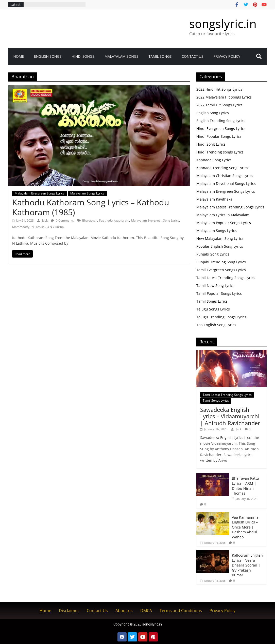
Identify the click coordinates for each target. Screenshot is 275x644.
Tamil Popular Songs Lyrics (219, 293)
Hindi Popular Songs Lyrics (219, 136)
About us (124, 611)
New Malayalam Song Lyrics (220, 238)
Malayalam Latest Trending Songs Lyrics (230, 207)
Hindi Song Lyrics (211, 144)
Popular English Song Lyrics (220, 246)
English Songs (48, 56)
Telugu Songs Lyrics (213, 309)
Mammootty (21, 227)
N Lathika (38, 227)
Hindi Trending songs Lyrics (220, 152)
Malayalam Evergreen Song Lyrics (155, 220)
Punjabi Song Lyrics (213, 254)
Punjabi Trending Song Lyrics (221, 262)
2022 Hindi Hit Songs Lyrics (219, 89)
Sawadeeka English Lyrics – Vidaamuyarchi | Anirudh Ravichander (230, 416)
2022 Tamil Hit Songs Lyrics (219, 105)
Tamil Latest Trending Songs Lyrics (226, 278)
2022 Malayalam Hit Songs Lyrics (224, 97)
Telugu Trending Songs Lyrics (221, 317)
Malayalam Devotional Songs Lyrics (226, 183)
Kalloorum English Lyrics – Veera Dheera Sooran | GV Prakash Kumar (247, 565)
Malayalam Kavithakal (215, 199)
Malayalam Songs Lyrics (87, 193)
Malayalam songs (122, 56)
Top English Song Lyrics (216, 325)
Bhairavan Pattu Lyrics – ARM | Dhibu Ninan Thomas (245, 486)
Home (19, 56)
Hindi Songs (83, 56)
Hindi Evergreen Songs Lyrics (221, 129)
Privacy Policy (227, 56)
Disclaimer (69, 611)
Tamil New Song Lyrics (215, 286)
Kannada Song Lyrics (214, 160)
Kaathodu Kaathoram (114, 220)
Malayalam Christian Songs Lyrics (225, 176)
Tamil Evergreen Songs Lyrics (221, 270)
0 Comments (62, 220)
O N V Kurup (55, 227)
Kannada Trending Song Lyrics (222, 168)
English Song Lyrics (213, 113)
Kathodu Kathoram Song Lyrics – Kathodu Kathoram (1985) (91, 207)
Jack (45, 220)
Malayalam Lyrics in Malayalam (223, 215)
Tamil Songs (160, 56)
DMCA (146, 611)
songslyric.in (223, 24)
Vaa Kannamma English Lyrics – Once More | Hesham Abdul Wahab (245, 527)
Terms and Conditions (181, 611)
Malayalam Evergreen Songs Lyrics (39, 193)
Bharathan (90, 220)
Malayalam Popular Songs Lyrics (224, 223)
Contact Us (193, 56)
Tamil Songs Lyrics (212, 301)
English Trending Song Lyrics (221, 121)
